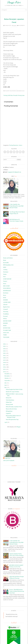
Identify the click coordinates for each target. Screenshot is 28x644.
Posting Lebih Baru (8, 95)
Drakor (5, 274)
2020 (5, 358)
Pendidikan (6, 314)
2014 (5, 372)
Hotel (5, 284)
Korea (5, 295)
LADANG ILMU (7, 302)
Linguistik (8, 413)
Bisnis (5, 260)
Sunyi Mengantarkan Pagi (12, 419)
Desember (7, 374)
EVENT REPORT (7, 279)
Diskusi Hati (9, 402)
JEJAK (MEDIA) (7, 288)
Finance (5, 281)
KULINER (6, 300)
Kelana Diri (9, 398)
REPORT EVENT (7, 321)
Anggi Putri (14, 2)
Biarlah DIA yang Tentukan (13, 392)
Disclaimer (6, 272)
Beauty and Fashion (8, 258)
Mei (6, 387)
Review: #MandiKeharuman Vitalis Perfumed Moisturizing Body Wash (17, 591)
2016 (5, 367)
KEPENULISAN (7, 291)
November (7, 376)
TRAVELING (6, 337)
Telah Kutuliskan (10, 400)
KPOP (5, 298)
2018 (5, 362)
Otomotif (5, 309)
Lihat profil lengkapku (9, 460)
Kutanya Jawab (9, 404)
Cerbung (5, 270)
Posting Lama (21, 95)
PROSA (5, 319)
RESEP (5, 326)
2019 (5, 360)
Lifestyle (5, 305)
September (7, 381)
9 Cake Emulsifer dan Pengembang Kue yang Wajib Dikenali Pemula (16, 206)
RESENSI (5, 323)
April (6, 422)
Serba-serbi (6, 333)
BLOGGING (6, 263)
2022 (5, 353)
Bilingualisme (9, 411)
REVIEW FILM (7, 328)
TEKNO (5, 335)
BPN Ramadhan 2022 (8, 265)
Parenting (6, 312)
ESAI (4, 277)
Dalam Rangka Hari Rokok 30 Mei (14, 389)
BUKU (5, 267)
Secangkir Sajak (21, 91)
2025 (5, 346)
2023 (5, 351)
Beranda (15, 95)
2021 (5, 356)
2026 (5, 344)
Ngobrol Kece (7, 307)
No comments (21, 25)
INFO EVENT (6, 286)
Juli (5, 383)
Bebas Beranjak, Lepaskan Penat (14, 407)
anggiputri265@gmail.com (14, 172)
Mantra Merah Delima (11, 409)
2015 (5, 369)
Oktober (7, 378)
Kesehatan (6, 293)
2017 (5, 365)
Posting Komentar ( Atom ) (16, 145)
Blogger (19, 427)
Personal (5, 316)
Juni (6, 385)
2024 (5, 349)
